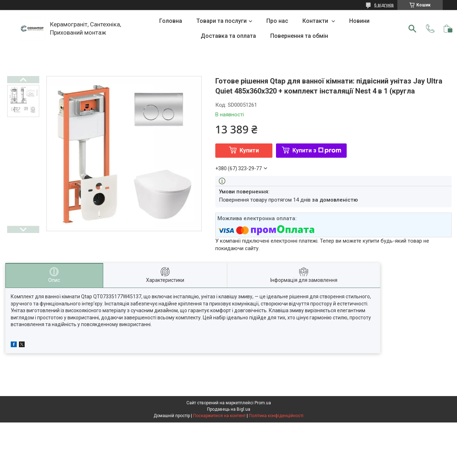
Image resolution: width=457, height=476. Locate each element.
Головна (171, 21)
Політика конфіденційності (276, 416)
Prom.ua (263, 403)
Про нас (277, 21)
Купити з (317, 150)
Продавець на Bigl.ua (229, 409)
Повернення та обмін (299, 36)
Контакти (316, 21)
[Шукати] (412, 29)
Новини (359, 21)
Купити (249, 150)
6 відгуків (384, 5)
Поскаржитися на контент (219, 416)
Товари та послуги (222, 21)
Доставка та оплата (228, 36)
